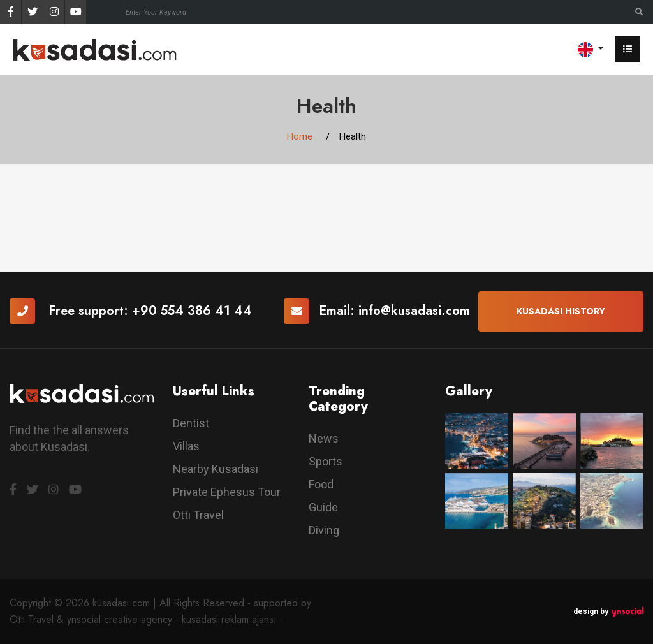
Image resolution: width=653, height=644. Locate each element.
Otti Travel (198, 515)
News (324, 438)
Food (321, 484)
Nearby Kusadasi (216, 469)
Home (300, 136)
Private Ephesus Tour (227, 492)
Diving (324, 530)
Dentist (191, 423)
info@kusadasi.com (414, 311)
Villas (186, 446)
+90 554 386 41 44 (192, 311)
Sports (326, 461)
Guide (323, 507)
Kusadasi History (561, 311)
